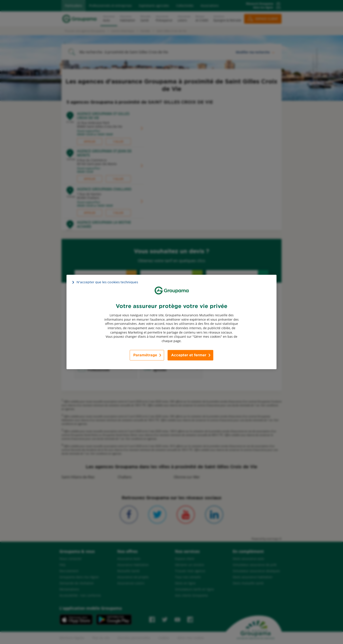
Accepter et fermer (189, 355)
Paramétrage (145, 355)
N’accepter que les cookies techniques (107, 282)
